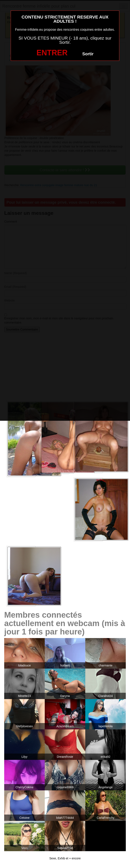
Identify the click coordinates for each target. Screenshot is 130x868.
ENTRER (52, 53)
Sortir (88, 54)
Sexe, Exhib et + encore (65, 858)
